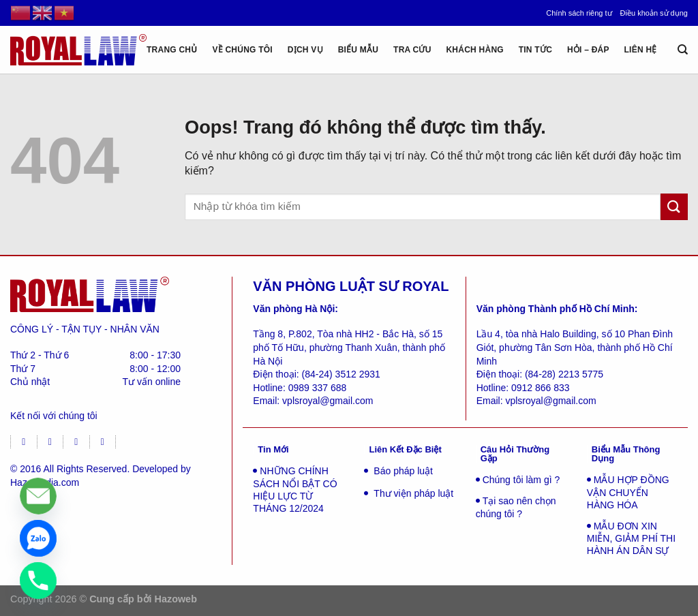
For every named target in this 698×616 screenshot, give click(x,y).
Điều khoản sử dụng (654, 13)
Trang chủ (172, 50)
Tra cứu (412, 50)
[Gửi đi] (674, 207)
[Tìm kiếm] (683, 50)
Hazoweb (176, 599)
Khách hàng (474, 50)
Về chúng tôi (242, 50)
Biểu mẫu (359, 50)
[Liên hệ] (38, 496)
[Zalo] (38, 538)
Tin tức (535, 50)
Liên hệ (641, 50)
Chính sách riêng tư (579, 13)
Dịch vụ (305, 50)
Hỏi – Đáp (588, 50)
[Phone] (38, 581)
